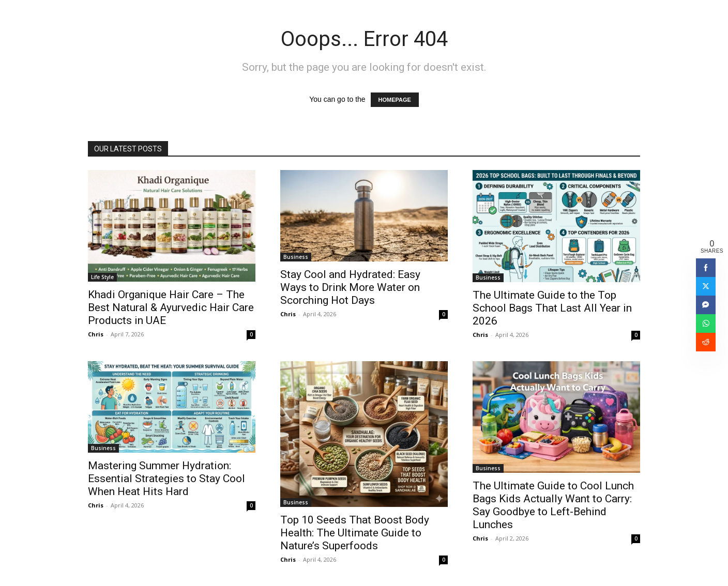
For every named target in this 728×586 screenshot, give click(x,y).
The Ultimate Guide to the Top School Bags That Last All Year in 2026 (552, 308)
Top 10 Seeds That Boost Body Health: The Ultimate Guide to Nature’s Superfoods (355, 533)
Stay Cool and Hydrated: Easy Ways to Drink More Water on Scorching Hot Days (350, 287)
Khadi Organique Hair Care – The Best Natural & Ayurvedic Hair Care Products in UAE (171, 307)
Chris (96, 334)
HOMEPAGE (395, 100)
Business (296, 257)
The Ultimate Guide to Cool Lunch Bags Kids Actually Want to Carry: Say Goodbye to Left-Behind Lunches (553, 505)
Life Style (102, 277)
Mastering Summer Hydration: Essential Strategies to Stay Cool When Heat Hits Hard (166, 479)
